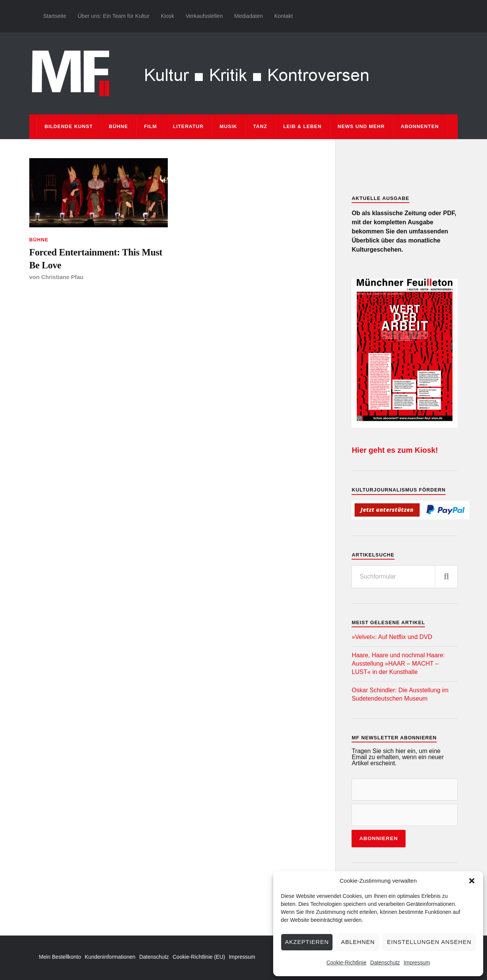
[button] (472, 881)
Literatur (188, 126)
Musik (228, 126)
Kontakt (284, 16)
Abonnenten (420, 126)
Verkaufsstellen (204, 16)
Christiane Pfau (62, 278)
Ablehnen (358, 942)
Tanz (260, 126)
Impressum (417, 963)
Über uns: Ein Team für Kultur (114, 16)
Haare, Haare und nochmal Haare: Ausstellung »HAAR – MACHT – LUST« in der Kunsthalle (398, 664)
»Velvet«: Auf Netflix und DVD (392, 637)
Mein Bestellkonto (60, 957)
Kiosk (168, 16)
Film (151, 126)
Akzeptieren (307, 942)
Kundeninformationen (110, 957)
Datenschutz (385, 963)
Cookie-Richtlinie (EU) (199, 957)
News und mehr (361, 126)
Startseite (55, 16)
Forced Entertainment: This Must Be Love (98, 259)
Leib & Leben (302, 126)
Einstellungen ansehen (429, 942)
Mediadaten (248, 16)
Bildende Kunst (69, 126)
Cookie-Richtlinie (346, 963)
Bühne (119, 126)
